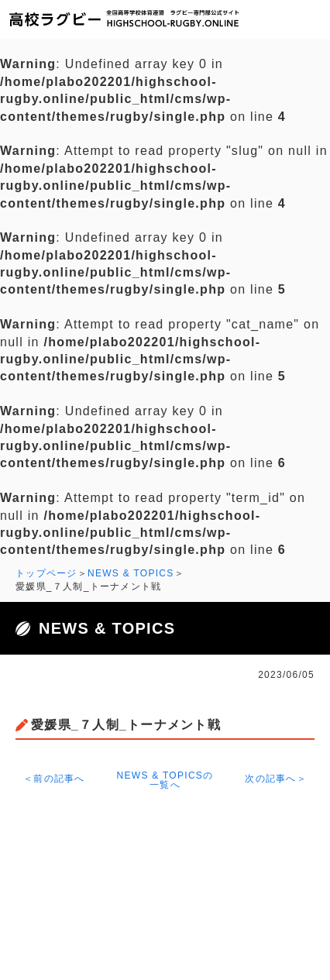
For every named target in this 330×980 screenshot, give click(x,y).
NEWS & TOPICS (131, 573)
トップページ (46, 573)
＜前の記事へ (54, 779)
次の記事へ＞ (276, 779)
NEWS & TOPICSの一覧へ (165, 780)
